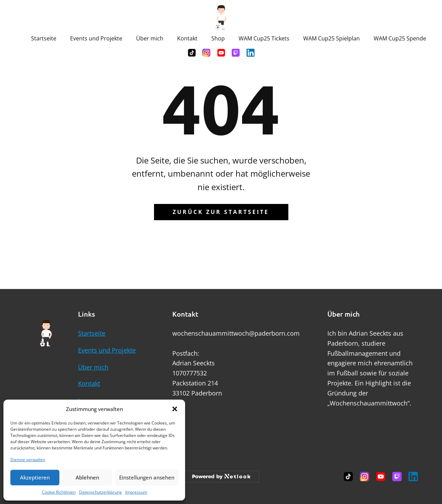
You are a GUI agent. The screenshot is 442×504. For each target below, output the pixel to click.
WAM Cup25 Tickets (264, 38)
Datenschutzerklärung (100, 492)
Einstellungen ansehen (147, 477)
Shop (218, 38)
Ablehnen (87, 477)
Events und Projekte (96, 38)
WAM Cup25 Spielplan (331, 38)
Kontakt (187, 38)
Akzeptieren (35, 477)
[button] (175, 409)
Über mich (150, 38)
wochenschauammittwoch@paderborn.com (236, 333)
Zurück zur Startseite (221, 212)
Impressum (136, 492)
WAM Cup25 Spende (400, 38)
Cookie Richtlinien (59, 492)
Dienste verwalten (28, 460)
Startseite (44, 38)
